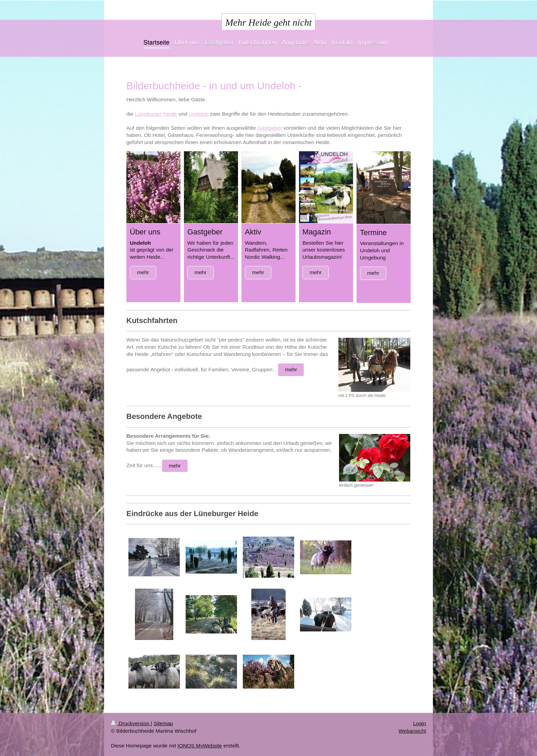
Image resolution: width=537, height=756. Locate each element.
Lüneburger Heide (156, 114)
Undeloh (198, 114)
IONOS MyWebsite (200, 746)
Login (420, 723)
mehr (143, 272)
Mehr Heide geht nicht (269, 22)
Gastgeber (270, 128)
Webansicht (412, 731)
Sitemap (163, 723)
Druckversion (131, 723)
